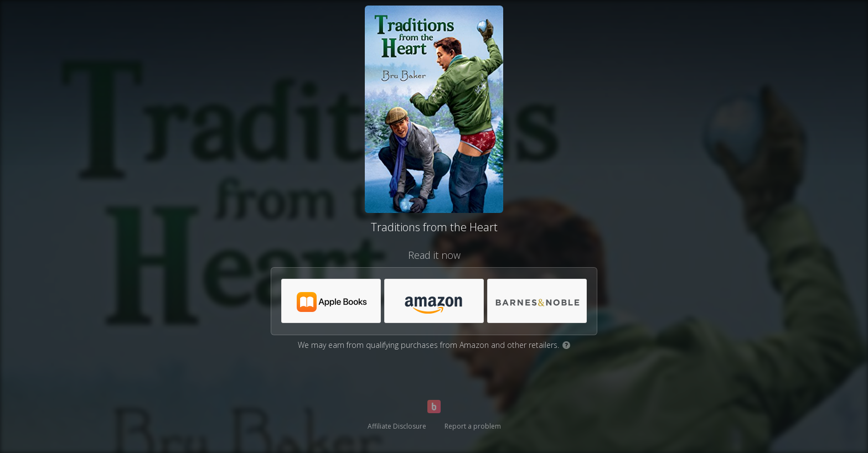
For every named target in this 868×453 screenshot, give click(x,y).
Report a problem (473, 426)
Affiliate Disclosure (397, 426)
